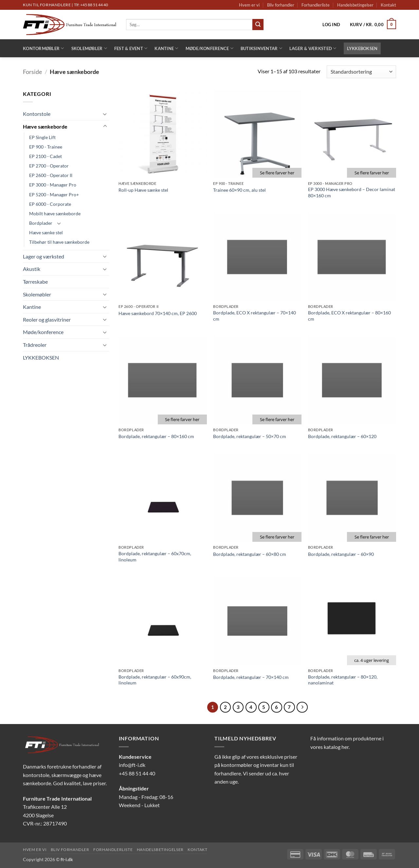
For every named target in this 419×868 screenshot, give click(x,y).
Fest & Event (131, 48)
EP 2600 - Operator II (51, 175)
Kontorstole (37, 114)
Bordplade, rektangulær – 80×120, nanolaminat (343, 680)
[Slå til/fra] (105, 114)
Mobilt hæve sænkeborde (55, 213)
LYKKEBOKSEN (362, 48)
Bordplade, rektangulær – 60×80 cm (250, 554)
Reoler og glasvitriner (47, 319)
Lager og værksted (44, 256)
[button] (331, 25)
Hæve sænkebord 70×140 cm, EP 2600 (158, 313)
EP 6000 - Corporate (50, 204)
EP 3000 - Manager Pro (53, 185)
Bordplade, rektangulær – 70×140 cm (251, 677)
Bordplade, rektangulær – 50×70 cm (250, 436)
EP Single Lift (42, 137)
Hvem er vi (249, 5)
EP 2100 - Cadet (46, 156)
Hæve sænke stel (46, 232)
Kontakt (388, 5)
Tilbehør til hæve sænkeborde (59, 242)
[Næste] (302, 707)
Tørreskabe (35, 282)
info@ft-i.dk (132, 765)
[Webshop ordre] (361, 72)
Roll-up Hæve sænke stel (143, 190)
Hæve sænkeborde (45, 126)
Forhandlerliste (316, 5)
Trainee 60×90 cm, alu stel (239, 190)
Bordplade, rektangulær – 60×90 (341, 554)
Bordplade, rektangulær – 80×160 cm (156, 436)
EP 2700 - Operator (49, 166)
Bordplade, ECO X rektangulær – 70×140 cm (255, 316)
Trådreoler (35, 345)
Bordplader (41, 223)
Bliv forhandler (281, 5)
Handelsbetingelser (355, 5)
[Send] (258, 25)
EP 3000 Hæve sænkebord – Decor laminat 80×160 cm (352, 192)
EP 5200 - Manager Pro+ (54, 195)
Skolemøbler (89, 48)
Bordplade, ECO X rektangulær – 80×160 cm (349, 316)
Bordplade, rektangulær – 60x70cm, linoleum (155, 557)
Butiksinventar (261, 48)
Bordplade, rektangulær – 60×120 (342, 436)
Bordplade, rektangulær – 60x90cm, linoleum (155, 680)
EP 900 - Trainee (46, 147)
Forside (32, 72)
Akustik (32, 269)
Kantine (166, 48)
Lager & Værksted (313, 48)
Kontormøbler (44, 48)
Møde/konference (209, 48)
